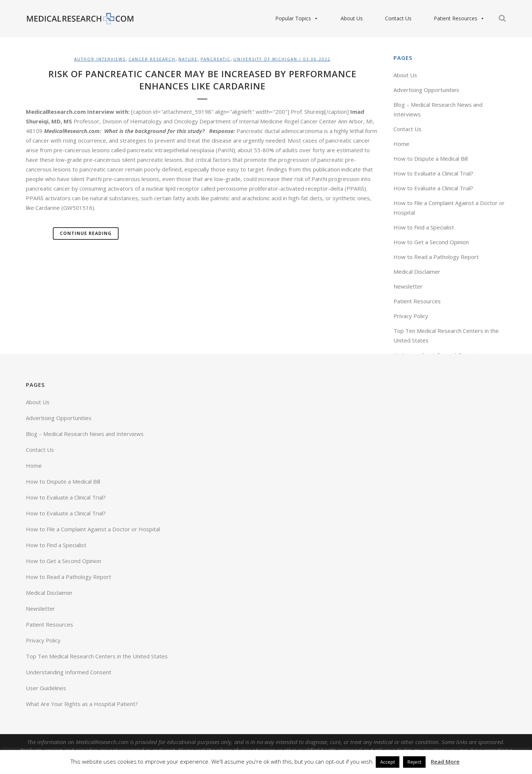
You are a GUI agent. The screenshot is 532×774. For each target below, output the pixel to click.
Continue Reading (86, 233)
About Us (352, 18)
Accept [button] (388, 762)
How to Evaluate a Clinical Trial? (433, 173)
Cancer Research (152, 59)
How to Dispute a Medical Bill (431, 158)
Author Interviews (100, 59)
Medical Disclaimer (417, 272)
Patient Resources (459, 18)
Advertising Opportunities (426, 90)
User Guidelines (46, 688)
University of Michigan (265, 59)
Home (401, 144)
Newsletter (408, 286)
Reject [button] (414, 762)
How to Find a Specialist (424, 227)
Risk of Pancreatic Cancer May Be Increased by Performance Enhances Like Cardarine (202, 80)
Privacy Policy (411, 316)
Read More (445, 761)
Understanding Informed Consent (69, 672)
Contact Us (398, 18)
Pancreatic (216, 59)
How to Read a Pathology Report (436, 257)
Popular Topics (297, 18)
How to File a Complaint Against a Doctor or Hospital (93, 529)
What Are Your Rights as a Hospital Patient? (82, 704)
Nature (188, 59)
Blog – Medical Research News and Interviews (85, 434)
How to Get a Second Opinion (431, 242)
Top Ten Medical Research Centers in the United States (97, 656)
